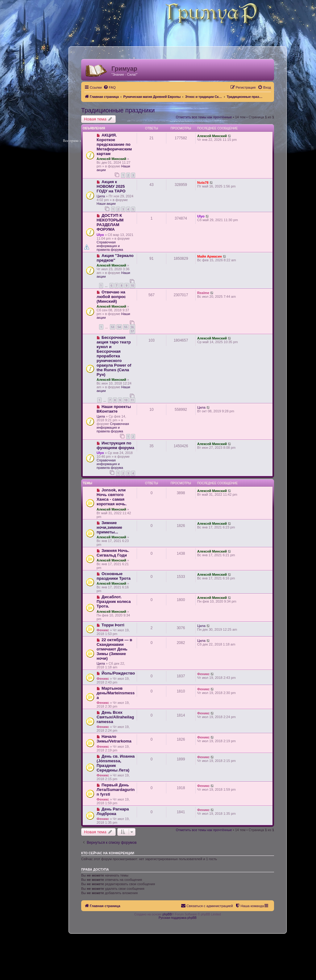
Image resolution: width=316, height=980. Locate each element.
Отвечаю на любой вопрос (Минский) (111, 297)
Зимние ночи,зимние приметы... (109, 527)
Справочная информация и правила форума (110, 246)
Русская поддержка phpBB (178, 918)
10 (132, 286)
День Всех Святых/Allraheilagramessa (115, 717)
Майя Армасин (210, 256)
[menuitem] (110, 87)
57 (132, 331)
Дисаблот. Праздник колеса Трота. (114, 601)
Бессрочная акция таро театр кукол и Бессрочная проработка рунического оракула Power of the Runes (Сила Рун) (114, 356)
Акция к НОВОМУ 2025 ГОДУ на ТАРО (111, 186)
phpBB (167, 914)
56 (132, 327)
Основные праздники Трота (114, 576)
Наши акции (106, 204)
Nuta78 (203, 183)
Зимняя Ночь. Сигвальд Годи (113, 553)
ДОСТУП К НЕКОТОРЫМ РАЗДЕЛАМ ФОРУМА (110, 222)
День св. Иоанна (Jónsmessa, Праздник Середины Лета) (116, 763)
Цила (101, 196)
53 (113, 327)
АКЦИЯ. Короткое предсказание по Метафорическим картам (114, 144)
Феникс (103, 630)
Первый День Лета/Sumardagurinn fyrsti (116, 790)
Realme (203, 293)
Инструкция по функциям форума (115, 445)
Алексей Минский (111, 159)
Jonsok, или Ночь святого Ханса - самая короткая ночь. (112, 497)
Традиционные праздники (118, 110)
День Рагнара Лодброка (113, 811)
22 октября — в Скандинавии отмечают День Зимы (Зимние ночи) (114, 649)
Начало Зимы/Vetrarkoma (114, 739)
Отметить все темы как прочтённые (204, 117)
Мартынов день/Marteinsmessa (116, 693)
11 (132, 400)
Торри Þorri (113, 625)
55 (126, 327)
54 (119, 327)
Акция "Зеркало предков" (115, 258)
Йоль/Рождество (118, 673)
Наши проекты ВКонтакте (114, 409)
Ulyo (100, 235)
